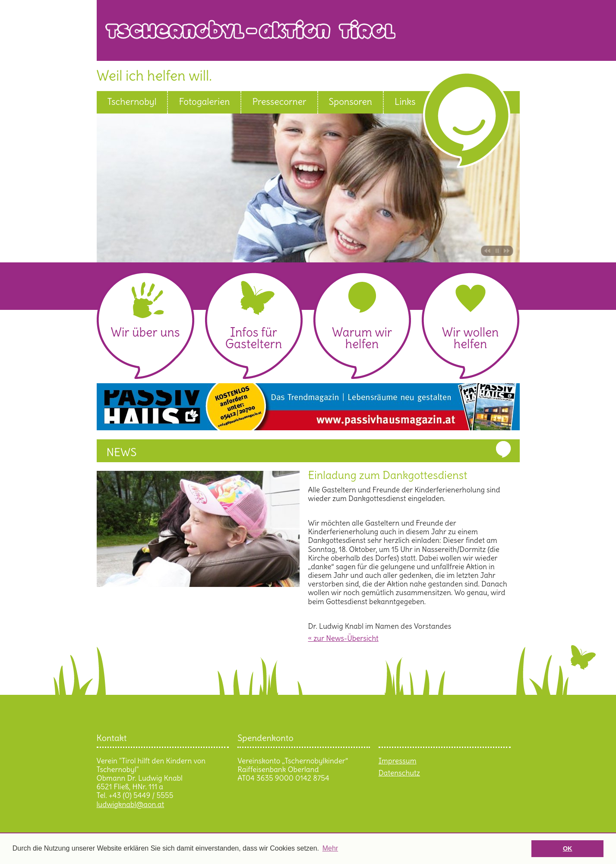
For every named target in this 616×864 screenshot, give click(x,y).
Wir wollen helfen (470, 338)
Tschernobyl (132, 102)
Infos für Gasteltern (254, 338)
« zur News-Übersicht (343, 638)
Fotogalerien (204, 102)
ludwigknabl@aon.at (131, 804)
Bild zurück (486, 251)
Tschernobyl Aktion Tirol (313, 36)
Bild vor (508, 251)
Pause (497, 251)
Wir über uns (145, 332)
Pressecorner (279, 102)
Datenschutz (399, 773)
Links (405, 102)
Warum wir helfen (362, 338)
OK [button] (568, 848)
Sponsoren (351, 102)
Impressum (398, 761)
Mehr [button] (330, 848)
